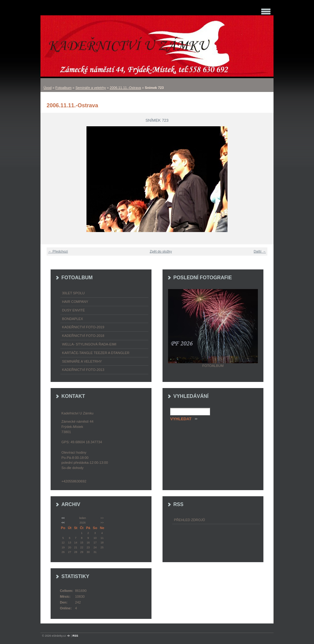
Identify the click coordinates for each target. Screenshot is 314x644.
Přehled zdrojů (189, 520)
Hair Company (75, 302)
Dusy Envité (73, 310)
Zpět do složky (161, 251)
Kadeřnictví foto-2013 (83, 370)
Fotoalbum (64, 88)
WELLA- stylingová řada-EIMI (89, 344)
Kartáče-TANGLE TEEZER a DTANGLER (96, 353)
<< (63, 518)
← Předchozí (58, 251)
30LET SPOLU (73, 293)
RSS (75, 636)
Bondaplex (72, 319)
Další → (260, 251)
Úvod (48, 88)
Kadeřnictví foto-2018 (83, 336)
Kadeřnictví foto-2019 (83, 327)
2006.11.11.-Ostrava (125, 88)
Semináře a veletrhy (91, 88)
